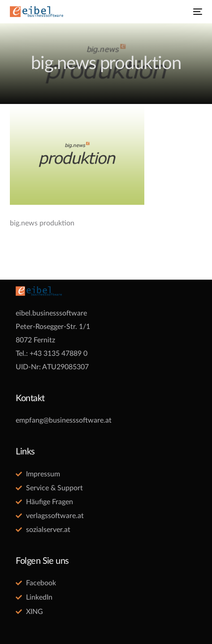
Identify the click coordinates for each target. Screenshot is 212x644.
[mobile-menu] (197, 12)
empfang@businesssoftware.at (64, 420)
